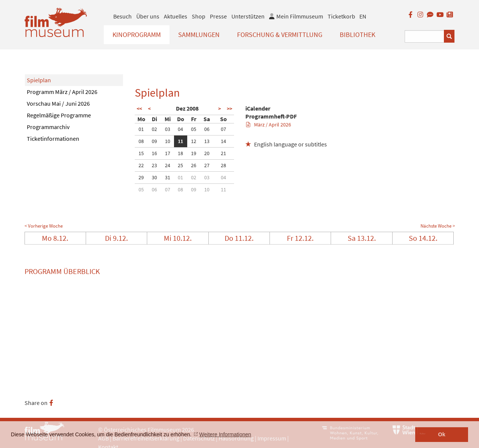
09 (154, 141)
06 (207, 129)
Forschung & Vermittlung (280, 35)
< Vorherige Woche (44, 226)
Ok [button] (442, 434)
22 (141, 165)
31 (168, 177)
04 (180, 129)
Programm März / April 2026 (62, 92)
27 (207, 165)
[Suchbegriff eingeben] (424, 36)
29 (141, 177)
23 (154, 165)
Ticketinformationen (53, 139)
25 (180, 165)
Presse (218, 16)
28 (223, 165)
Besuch (122, 16)
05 (194, 129)
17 (168, 153)
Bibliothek (357, 35)
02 (154, 129)
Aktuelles (176, 16)
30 (154, 177)
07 (223, 129)
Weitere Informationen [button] (225, 434)
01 (141, 129)
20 (207, 153)
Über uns (148, 16)
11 (180, 141)
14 (223, 141)
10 (168, 141)
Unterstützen (248, 16)
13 (207, 141)
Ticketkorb (341, 16)
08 (141, 141)
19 (194, 153)
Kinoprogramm (137, 35)
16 (154, 153)
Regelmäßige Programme (59, 115)
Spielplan (39, 80)
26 (194, 165)
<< (139, 109)
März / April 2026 (269, 125)
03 (168, 129)
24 (168, 165)
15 (141, 153)
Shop (199, 16)
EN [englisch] (363, 16)
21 (223, 153)
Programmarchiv (48, 127)
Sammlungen (199, 35)
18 (180, 153)
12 (194, 141)
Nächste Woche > (438, 226)
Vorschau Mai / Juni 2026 (58, 103)
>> (229, 109)
